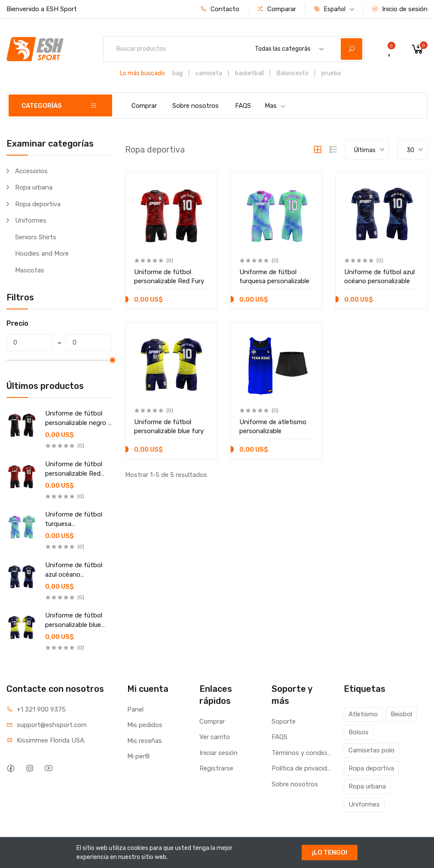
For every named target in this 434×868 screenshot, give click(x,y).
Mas (275, 106)
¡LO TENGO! (330, 853)
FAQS (243, 106)
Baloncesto (293, 73)
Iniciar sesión (219, 753)
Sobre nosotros (196, 106)
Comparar (277, 9)
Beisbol (401, 714)
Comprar (144, 106)
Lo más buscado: (143, 73)
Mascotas (30, 270)
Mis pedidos (145, 725)
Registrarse (216, 768)
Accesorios (31, 171)
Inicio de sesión (400, 9)
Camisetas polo (371, 750)
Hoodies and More (42, 254)
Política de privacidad (301, 768)
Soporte (284, 721)
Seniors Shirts (36, 237)
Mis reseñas (145, 741)
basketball (249, 73)
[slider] (112, 360)
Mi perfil (138, 756)
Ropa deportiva (38, 204)
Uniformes (31, 220)
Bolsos (359, 732)
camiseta (209, 73)
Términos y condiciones (301, 753)
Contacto (220, 9)
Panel (135, 709)
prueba (331, 73)
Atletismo (363, 714)
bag (177, 73)
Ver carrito (215, 737)
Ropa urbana (34, 187)
